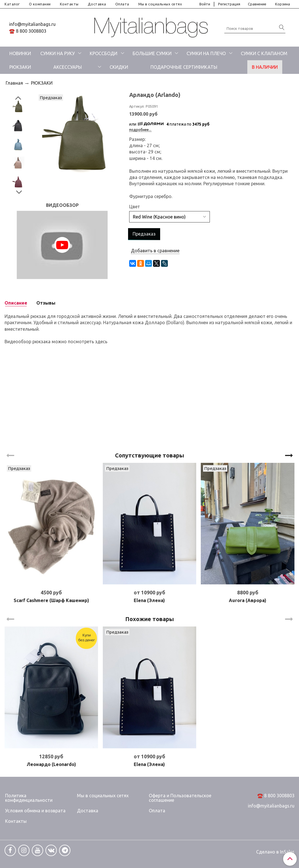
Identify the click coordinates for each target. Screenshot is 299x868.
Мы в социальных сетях (160, 4)
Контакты (69, 4)
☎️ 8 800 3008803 (28, 31)
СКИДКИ (119, 67)
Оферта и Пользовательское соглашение (180, 798)
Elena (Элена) (149, 600)
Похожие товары (149, 619)
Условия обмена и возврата (35, 811)
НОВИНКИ (20, 53)
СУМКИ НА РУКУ (57, 53)
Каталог (12, 4)
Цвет (135, 207)
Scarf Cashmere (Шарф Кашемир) (51, 600)
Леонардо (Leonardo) (51, 764)
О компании (40, 4)
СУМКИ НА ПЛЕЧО (206, 53)
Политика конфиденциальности (29, 798)
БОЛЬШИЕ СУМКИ (152, 53)
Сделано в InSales (275, 852)
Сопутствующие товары (149, 455)
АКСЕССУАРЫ (68, 67)
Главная (14, 83)
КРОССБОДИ (103, 53)
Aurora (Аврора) (248, 600)
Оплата (122, 4)
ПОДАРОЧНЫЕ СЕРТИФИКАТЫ (184, 67)
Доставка (97, 4)
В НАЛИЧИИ (265, 67)
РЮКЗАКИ (20, 67)
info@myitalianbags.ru (32, 24)
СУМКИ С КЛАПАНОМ (264, 53)
